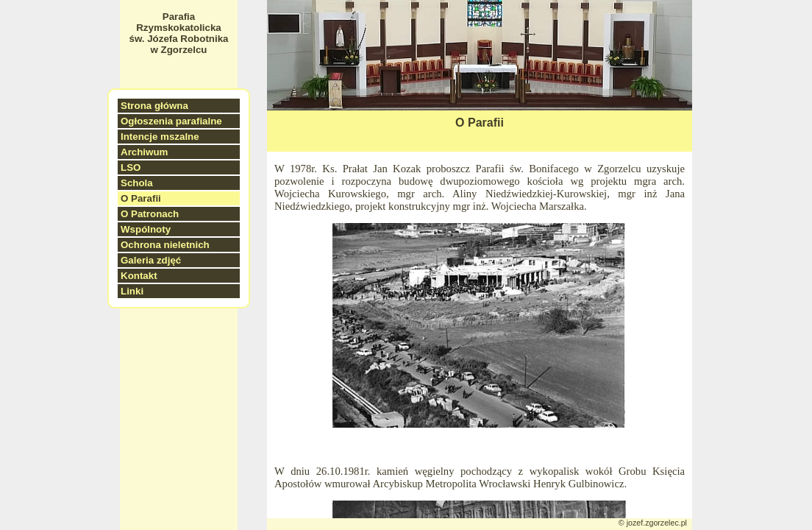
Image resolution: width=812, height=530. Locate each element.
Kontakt (139, 276)
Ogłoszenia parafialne (171, 121)
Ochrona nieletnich (165, 245)
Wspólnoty (146, 229)
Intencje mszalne (160, 137)
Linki (132, 291)
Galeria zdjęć (151, 260)
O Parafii (141, 198)
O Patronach (150, 214)
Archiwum (144, 152)
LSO (131, 167)
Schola (137, 183)
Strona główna (154, 106)
